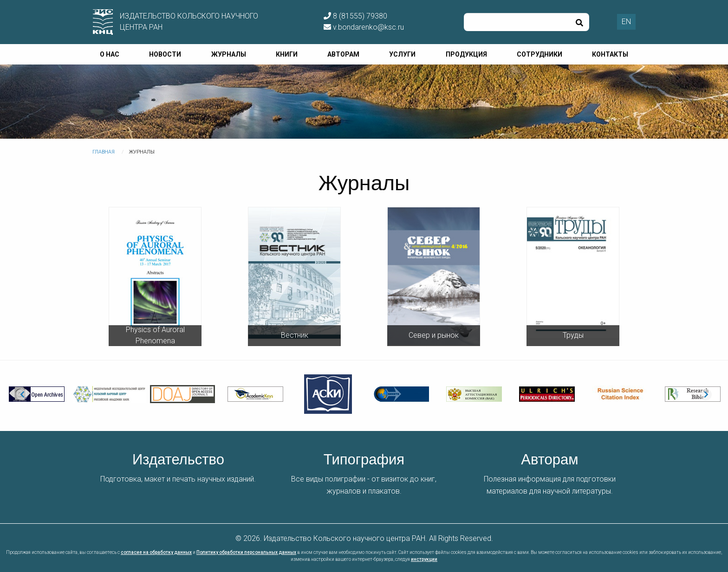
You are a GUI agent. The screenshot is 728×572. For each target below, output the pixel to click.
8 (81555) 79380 (355, 16)
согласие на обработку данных (156, 552)
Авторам (343, 54)
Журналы (229, 54)
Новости (165, 54)
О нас (110, 54)
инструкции (424, 559)
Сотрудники (539, 54)
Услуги (402, 54)
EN (626, 22)
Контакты (610, 54)
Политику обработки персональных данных (246, 552)
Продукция (466, 54)
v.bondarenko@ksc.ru (364, 27)
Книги (287, 54)
